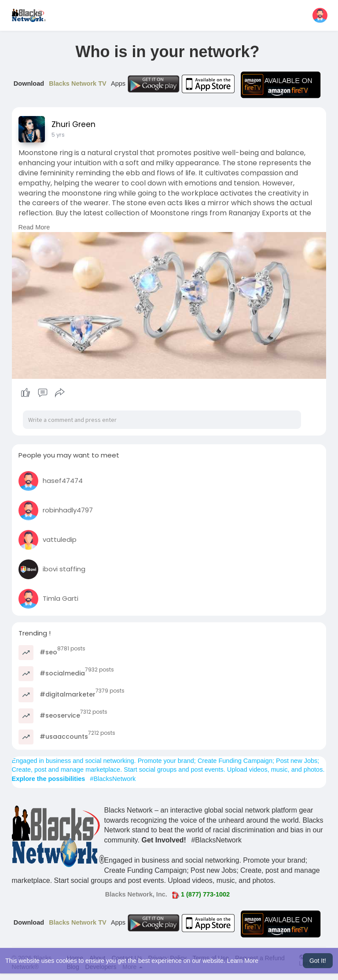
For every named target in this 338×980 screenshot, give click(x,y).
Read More (34, 227)
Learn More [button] (243, 961)
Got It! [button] (318, 961)
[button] (320, 15)
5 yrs (58, 135)
